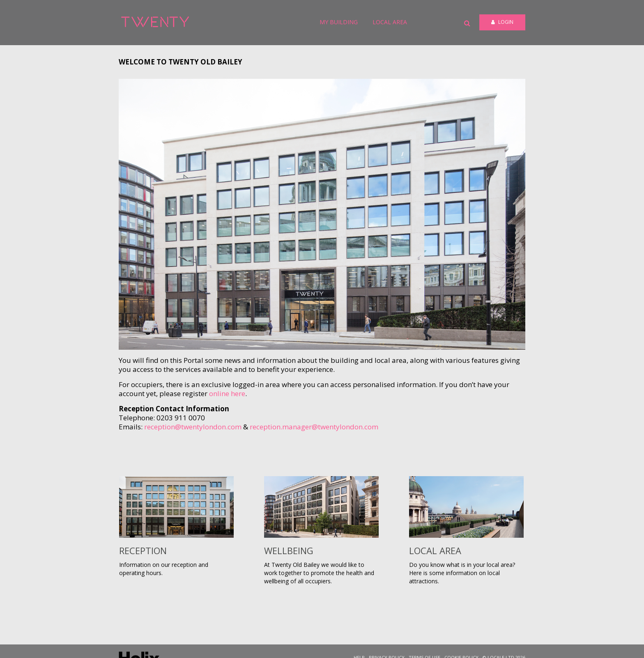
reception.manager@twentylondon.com (314, 427)
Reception (143, 550)
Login (502, 22)
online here (227, 393)
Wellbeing (289, 550)
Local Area (390, 22)
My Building (339, 22)
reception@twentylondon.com (193, 427)
